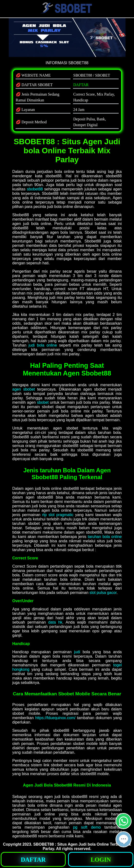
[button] (124, 839)
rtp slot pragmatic (58, 515)
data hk (55, 622)
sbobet (43, 402)
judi (77, 652)
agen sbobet (24, 389)
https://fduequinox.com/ (55, 718)
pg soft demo (87, 827)
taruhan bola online (105, 537)
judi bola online (43, 345)
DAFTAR (81, 85)
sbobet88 (35, 189)
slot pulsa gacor (103, 593)
